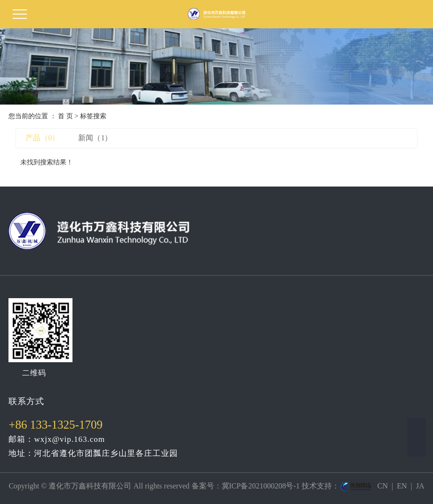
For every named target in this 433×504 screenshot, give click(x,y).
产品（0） (42, 138)
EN (402, 486)
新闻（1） (95, 138)
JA (420, 486)
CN (383, 486)
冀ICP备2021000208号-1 (261, 486)
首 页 (65, 116)
